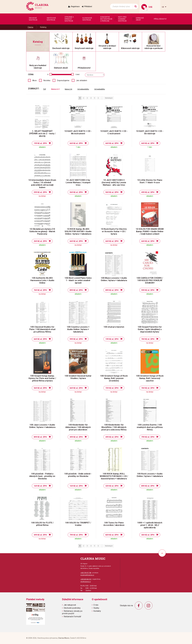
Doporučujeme (63, 80)
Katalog (43, 27)
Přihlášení (88, 6)
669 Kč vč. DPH (76, 143)
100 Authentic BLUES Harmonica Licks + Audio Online (42, 280)
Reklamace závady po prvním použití (72, 612)
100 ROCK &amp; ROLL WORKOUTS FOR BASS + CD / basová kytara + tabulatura (114, 476)
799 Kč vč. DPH (148, 437)
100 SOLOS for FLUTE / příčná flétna (42, 524)
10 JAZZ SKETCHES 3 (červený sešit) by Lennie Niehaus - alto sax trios (114, 182)
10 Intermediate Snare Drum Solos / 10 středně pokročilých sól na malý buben (42, 184)
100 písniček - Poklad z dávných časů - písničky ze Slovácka (42, 476)
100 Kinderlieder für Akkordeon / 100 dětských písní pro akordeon (78, 427)
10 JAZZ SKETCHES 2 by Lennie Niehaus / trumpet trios (78, 182)
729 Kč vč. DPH (112, 388)
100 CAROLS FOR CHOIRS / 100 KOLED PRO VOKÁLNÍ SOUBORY (150, 280)
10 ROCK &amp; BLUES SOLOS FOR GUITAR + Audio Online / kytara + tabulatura (78, 231)
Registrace (75, 6)
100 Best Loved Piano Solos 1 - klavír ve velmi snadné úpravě (78, 280)
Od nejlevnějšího (83, 89)
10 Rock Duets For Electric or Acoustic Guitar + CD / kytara (114, 231)
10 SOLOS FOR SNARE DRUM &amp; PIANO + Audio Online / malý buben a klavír (150, 231)
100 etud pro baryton (114, 327)
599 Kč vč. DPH (40, 192)
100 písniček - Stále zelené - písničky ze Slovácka (78, 475)
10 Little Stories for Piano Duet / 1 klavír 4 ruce (150, 181)
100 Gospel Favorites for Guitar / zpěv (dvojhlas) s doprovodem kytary (150, 329)
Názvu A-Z (55, 89)
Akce (34, 80)
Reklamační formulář (72, 617)
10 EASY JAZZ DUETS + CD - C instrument (114, 132)
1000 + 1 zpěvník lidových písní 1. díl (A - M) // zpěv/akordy (150, 525)
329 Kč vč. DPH (112, 486)
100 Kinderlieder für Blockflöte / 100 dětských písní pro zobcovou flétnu (114, 427)
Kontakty (97, 611)
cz (163, 7)
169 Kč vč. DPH (40, 486)
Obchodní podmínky (72, 608)
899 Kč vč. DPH (76, 290)
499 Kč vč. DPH (148, 192)
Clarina (30, 27)
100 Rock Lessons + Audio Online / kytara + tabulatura (150, 475)
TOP (45, 89)
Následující (109, 98)
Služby (96, 608)
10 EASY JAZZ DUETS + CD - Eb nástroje (150, 132)
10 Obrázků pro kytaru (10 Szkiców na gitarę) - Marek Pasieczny (42, 231)
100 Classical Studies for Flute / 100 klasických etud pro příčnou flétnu (42, 329)
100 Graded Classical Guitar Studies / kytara (78, 377)
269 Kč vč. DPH (40, 241)
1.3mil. (77, 74)
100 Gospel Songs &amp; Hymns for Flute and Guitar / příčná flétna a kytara (42, 378)
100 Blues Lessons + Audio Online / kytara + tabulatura (114, 279)
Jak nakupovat (70, 605)
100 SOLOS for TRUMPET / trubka (78, 524)
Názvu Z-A (68, 89)
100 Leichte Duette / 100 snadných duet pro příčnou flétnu (150, 427)
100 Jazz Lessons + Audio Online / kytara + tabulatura (42, 426)
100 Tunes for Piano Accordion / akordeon (114, 524)
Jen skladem (82, 80)
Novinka (47, 80)
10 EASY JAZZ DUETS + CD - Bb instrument (78, 132)
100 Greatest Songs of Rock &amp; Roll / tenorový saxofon (150, 378)
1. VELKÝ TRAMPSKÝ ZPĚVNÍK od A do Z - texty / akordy (42, 133)
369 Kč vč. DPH (148, 535)
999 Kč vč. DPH (148, 290)
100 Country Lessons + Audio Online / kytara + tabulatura (78, 329)
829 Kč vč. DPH (112, 535)
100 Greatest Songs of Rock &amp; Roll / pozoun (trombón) (114, 378)
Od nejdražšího (100, 89)
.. (102, 98)
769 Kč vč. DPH (40, 290)
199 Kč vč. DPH (40, 143)
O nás (96, 605)
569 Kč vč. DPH (76, 192)
